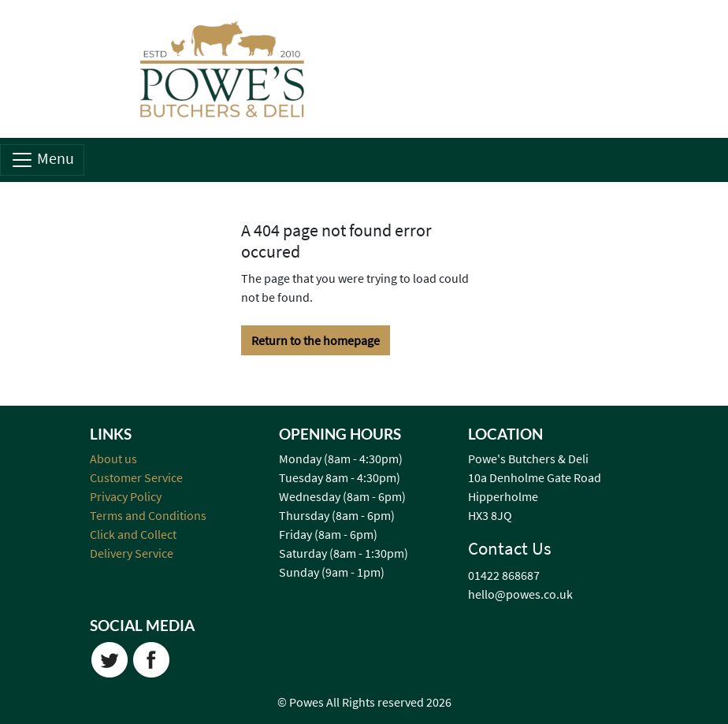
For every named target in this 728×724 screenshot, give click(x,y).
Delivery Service (132, 553)
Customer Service (136, 477)
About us (113, 459)
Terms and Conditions (148, 515)
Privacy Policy (126, 496)
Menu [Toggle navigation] (42, 160)
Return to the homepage (316, 340)
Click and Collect (133, 534)
